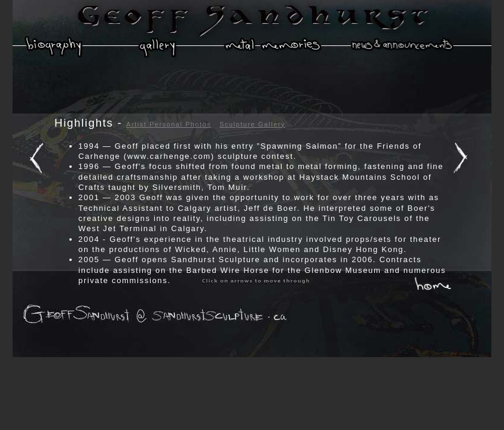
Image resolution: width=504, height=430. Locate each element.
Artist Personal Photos (169, 124)
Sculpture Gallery (252, 124)
